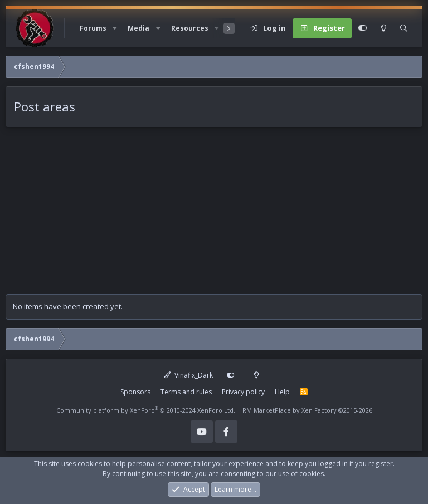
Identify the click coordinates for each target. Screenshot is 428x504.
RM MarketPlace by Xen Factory (307, 410)
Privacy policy (243, 392)
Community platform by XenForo (146, 410)
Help (282, 392)
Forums (93, 28)
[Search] (404, 28)
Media (138, 28)
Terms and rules (186, 392)
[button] (115, 28)
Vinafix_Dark (188, 375)
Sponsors (135, 392)
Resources (190, 28)
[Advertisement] (214, 216)
